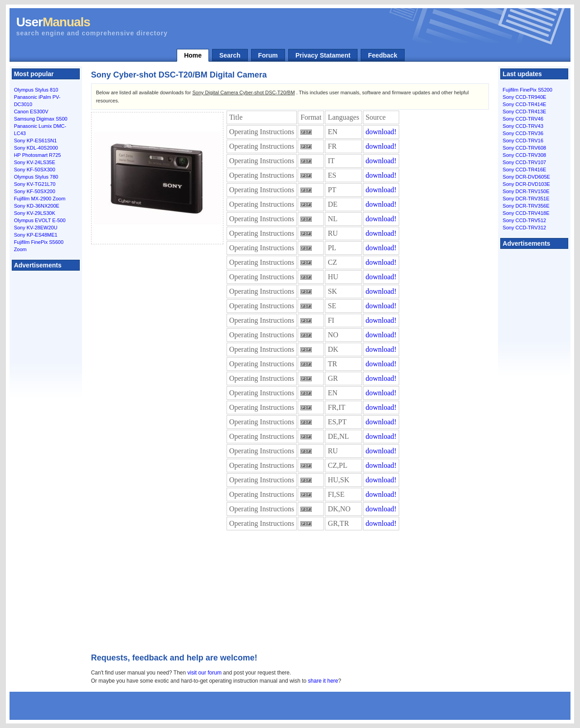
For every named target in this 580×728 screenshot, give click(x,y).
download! (381, 132)
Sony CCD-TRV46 (523, 119)
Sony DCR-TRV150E (526, 191)
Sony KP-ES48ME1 (36, 235)
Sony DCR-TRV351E (526, 199)
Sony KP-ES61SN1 (36, 141)
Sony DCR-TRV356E (526, 206)
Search (230, 55)
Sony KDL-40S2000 (36, 148)
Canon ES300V (31, 112)
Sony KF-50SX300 (35, 170)
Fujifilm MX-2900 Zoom (40, 199)
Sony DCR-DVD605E (526, 177)
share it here (323, 681)
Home (193, 55)
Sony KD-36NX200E (37, 206)
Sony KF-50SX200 (35, 191)
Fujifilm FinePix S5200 (527, 90)
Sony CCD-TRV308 (524, 155)
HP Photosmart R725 (38, 155)
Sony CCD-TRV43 (523, 126)
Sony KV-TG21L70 (35, 184)
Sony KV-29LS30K (35, 213)
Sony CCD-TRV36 (523, 133)
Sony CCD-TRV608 (524, 148)
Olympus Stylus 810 (36, 90)
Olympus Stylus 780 (36, 177)
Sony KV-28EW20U (36, 228)
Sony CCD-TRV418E (526, 213)
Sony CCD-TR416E (524, 170)
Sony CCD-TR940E (524, 97)
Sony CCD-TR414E (524, 104)
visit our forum (205, 673)
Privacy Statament (323, 55)
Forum (268, 55)
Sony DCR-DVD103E (526, 184)
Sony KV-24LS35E (35, 162)
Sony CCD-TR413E (524, 112)
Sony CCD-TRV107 (524, 162)
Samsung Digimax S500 (41, 119)
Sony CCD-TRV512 (524, 220)
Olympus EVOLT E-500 (40, 220)
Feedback (383, 55)
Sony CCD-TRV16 (523, 141)
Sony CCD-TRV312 (524, 228)
